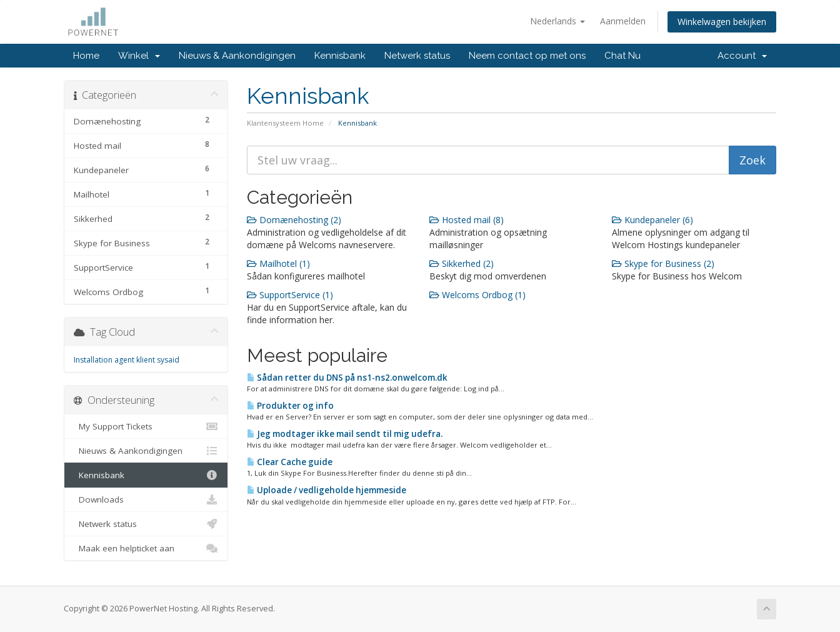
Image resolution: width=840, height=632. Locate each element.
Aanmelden (623, 21)
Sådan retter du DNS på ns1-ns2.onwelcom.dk (347, 378)
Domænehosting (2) (294, 220)
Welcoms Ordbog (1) (477, 295)
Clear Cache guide (290, 462)
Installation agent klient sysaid (127, 360)
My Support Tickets (146, 426)
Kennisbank (340, 56)
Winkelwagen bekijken (722, 22)
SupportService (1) (290, 295)
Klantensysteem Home (285, 123)
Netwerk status (417, 56)
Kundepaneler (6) (652, 220)
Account (742, 56)
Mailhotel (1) (278, 263)
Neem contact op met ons (527, 56)
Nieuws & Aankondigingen (237, 56)
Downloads (146, 499)
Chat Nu (622, 56)
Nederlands (557, 21)
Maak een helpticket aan (146, 548)
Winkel (139, 56)
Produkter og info (290, 406)
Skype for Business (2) (663, 263)
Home (86, 56)
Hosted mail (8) (467, 220)
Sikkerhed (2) (462, 263)
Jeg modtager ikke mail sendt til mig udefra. (345, 434)
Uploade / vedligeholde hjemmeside (327, 490)
